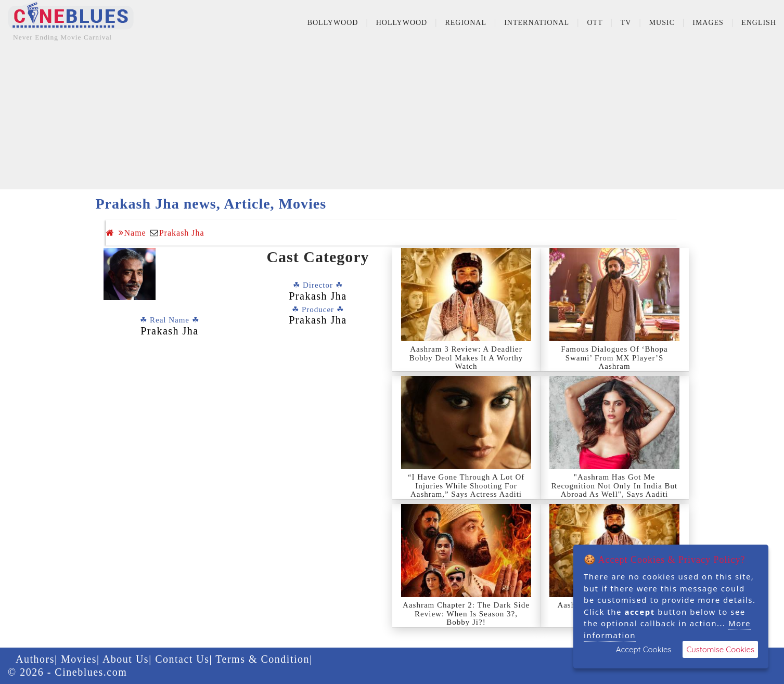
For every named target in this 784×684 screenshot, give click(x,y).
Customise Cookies (720, 649)
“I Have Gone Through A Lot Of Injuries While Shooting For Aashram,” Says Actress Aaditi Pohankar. (466, 490)
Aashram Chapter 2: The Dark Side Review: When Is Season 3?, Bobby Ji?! (466, 614)
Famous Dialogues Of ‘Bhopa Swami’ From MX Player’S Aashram (614, 358)
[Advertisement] (392, 117)
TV (626, 23)
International (537, 23)
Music (662, 23)
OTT (595, 23)
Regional (466, 23)
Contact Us (182, 659)
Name (132, 233)
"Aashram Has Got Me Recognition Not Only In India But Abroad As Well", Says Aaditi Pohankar (615, 490)
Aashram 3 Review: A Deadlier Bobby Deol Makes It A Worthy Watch (466, 358)
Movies (79, 659)
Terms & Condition (262, 659)
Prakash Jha (182, 233)
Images (708, 23)
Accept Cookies (644, 649)
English (759, 23)
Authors (35, 659)
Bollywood (333, 23)
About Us (126, 659)
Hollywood (402, 23)
